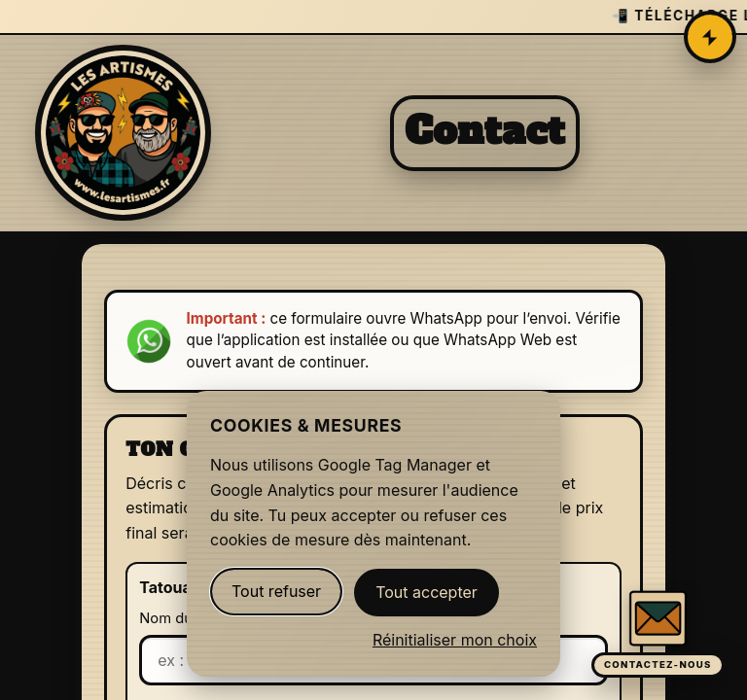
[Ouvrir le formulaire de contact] (658, 633)
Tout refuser (276, 591)
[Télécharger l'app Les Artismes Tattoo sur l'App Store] (373, 17)
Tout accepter (427, 592)
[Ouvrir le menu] (710, 37)
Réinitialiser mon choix (455, 640)
